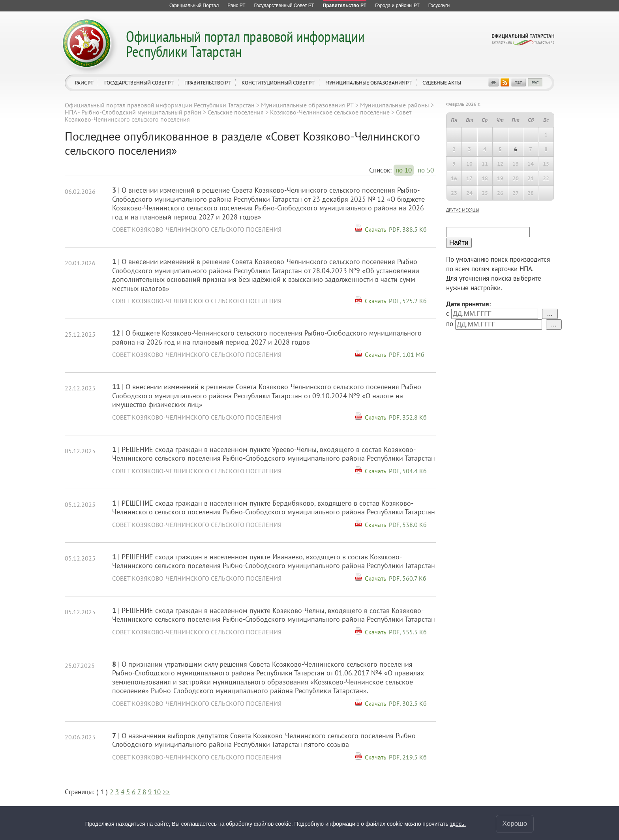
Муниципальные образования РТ (368, 83)
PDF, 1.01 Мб (407, 354)
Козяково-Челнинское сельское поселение (330, 112)
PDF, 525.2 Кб (408, 301)
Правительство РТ (207, 83)
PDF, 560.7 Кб (408, 578)
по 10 (404, 170)
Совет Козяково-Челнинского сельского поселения (197, 229)
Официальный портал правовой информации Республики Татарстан (245, 44)
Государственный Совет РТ (139, 83)
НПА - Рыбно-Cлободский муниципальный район (133, 112)
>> (166, 792)
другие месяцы (462, 210)
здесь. (458, 824)
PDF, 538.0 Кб (408, 525)
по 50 (426, 170)
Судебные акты (442, 83)
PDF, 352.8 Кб (408, 417)
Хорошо (515, 824)
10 (157, 792)
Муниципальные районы (395, 105)
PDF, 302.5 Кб (408, 703)
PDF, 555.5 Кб (408, 632)
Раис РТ (84, 83)
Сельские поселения (236, 112)
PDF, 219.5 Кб (408, 757)
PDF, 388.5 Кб (408, 229)
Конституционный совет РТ (278, 83)
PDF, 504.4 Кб (408, 471)
